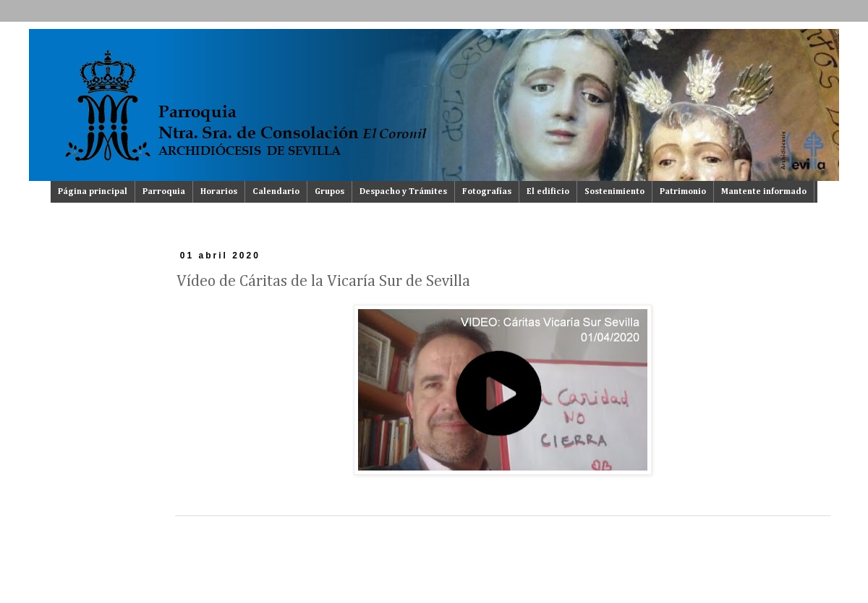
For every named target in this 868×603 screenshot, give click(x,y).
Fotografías (487, 192)
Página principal (93, 192)
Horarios (219, 192)
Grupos (329, 192)
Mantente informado (764, 192)
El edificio (548, 192)
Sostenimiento (614, 192)
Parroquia (164, 192)
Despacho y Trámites (403, 192)
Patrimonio (683, 192)
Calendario (276, 192)
